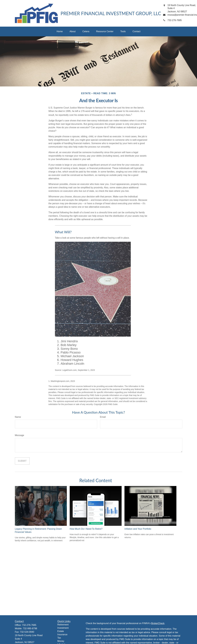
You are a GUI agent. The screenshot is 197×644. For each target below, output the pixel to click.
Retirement (63, 625)
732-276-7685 (29, 625)
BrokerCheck (158, 623)
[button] (60, 31)
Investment (63, 628)
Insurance (62, 634)
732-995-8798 (30, 628)
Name (18, 417)
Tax (59, 638)
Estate (61, 631)
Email (103, 417)
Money (61, 641)
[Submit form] (22, 461)
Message (20, 435)
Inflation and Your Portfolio (138, 529)
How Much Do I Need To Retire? (86, 529)
